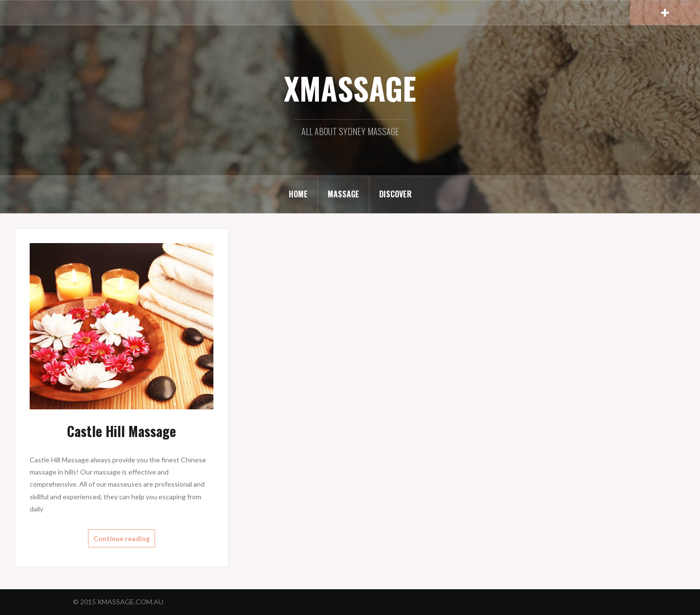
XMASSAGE (350, 88)
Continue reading (122, 538)
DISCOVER (395, 194)
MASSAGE (343, 194)
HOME (298, 194)
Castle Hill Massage (122, 431)
